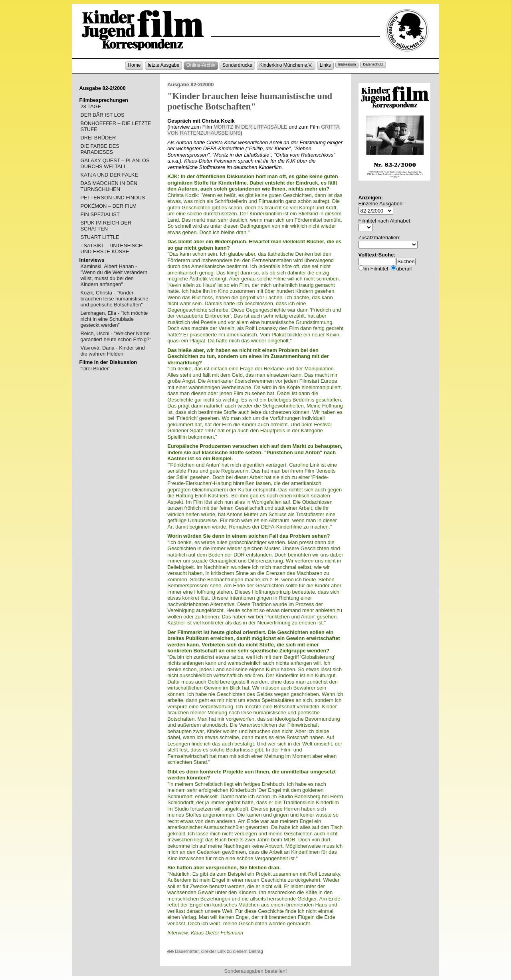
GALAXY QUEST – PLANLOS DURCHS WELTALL (115, 163)
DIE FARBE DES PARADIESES (100, 149)
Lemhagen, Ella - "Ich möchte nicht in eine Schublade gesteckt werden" (114, 319)
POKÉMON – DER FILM (108, 206)
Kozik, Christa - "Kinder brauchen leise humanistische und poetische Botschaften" (114, 299)
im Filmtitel (376, 269)
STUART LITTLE (100, 237)
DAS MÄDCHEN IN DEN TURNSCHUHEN (109, 186)
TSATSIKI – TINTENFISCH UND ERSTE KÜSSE (111, 248)
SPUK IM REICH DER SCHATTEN (106, 226)
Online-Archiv (201, 65)
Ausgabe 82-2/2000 (190, 84)
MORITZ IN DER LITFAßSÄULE (251, 127)
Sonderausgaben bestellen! (255, 971)
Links (325, 65)
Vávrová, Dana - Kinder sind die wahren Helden (112, 351)
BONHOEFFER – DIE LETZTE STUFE (116, 126)
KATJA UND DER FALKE (109, 175)
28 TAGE (91, 106)
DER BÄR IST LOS (102, 115)
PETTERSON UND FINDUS (113, 198)
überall (404, 269)
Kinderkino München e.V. (286, 65)
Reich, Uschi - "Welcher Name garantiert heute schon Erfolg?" (116, 336)
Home (134, 65)
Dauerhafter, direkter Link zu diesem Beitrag (215, 951)
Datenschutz (373, 64)
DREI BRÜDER (98, 138)
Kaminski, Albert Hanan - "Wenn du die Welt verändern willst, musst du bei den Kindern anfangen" (114, 275)
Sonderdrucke (237, 65)
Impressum (347, 64)
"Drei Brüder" (95, 369)
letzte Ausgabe (163, 65)
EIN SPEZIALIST (100, 214)
